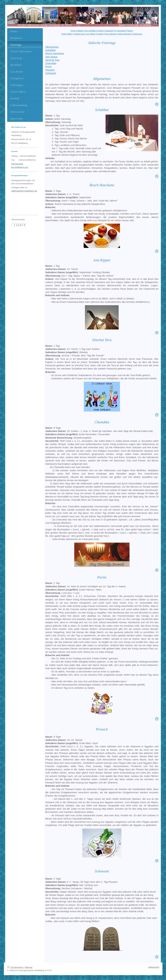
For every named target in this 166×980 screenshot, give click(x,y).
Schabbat (50, 50)
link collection (111, 34)
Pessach (50, 70)
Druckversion (15, 967)
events (100, 31)
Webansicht (154, 967)
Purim (48, 66)
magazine (109, 31)
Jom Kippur (51, 57)
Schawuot (51, 73)
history (130, 31)
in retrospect (120, 31)
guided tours (80, 34)
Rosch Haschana (54, 53)
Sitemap (29, 967)
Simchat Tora (52, 60)
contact (100, 34)
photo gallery (67, 34)
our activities (91, 31)
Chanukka (51, 63)
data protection (125, 34)
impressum (138, 34)
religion (80, 31)
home (73, 31)
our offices (91, 34)
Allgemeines (52, 47)
